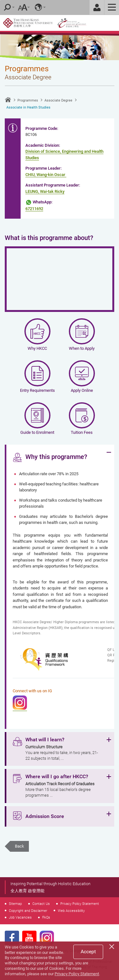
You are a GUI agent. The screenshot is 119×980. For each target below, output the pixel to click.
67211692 (34, 209)
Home (8, 100)
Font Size (23, 7)
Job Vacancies (20, 917)
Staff (97, 7)
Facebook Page (12, 938)
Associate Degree (58, 100)
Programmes (28, 100)
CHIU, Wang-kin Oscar (45, 175)
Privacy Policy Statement (80, 904)
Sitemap (15, 904)
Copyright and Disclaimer (28, 911)
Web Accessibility (71, 911)
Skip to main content (0, 0)
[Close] (113, 946)
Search (7, 7)
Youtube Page (29, 938)
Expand (109, 452)
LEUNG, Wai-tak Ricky (45, 191)
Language (38, 7)
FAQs (46, 917)
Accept (88, 952)
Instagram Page (47, 938)
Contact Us (41, 904)
